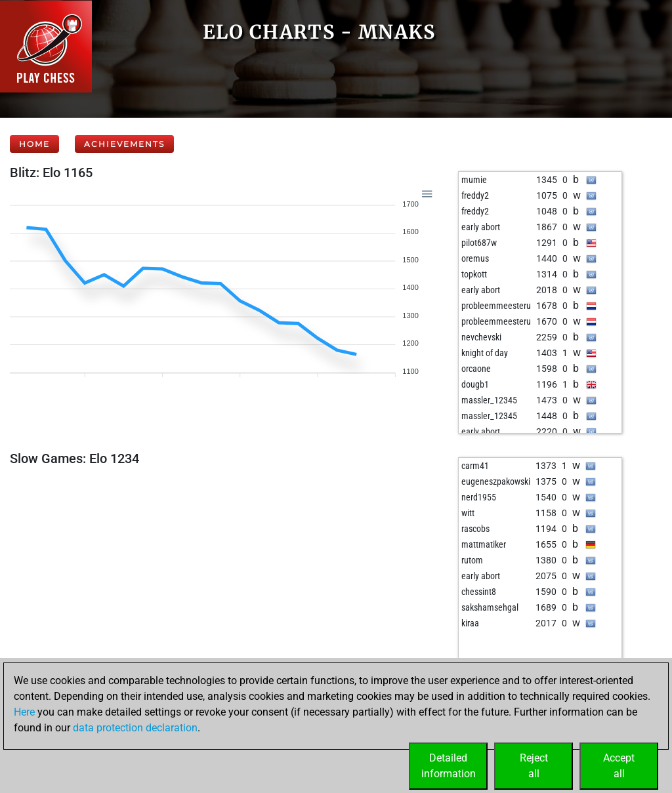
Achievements (124, 144)
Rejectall (534, 766)
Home (34, 144)
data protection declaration (135, 728)
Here (24, 712)
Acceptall (619, 766)
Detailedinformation (449, 766)
